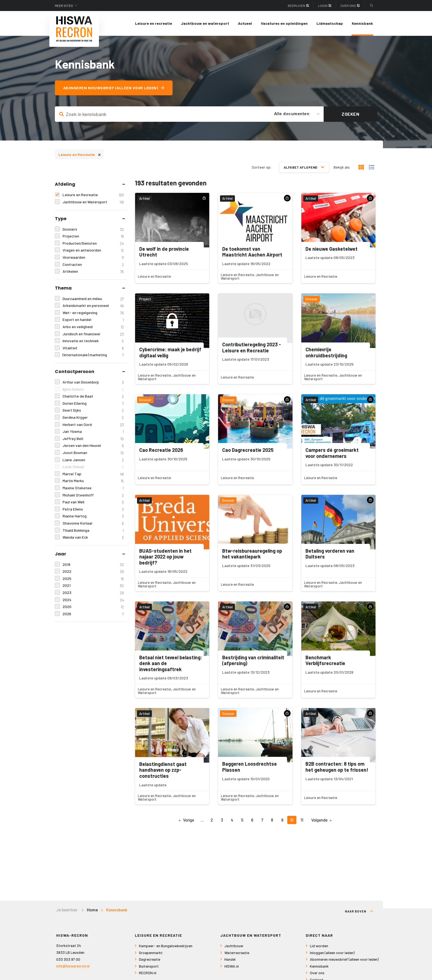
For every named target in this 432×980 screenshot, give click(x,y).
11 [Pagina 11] (302, 820)
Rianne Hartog (93, 516)
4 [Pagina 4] (232, 820)
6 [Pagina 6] (252, 820)
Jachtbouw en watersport (205, 23)
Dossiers (93, 229)
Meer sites (64, 6)
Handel (230, 959)
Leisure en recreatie (154, 23)
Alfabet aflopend (304, 167)
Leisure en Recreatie (80, 154)
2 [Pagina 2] (212, 820)
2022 (93, 572)
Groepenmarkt (151, 953)
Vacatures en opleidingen (284, 23)
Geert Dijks (93, 410)
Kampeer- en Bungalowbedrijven (166, 946)
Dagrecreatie (150, 959)
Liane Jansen (93, 460)
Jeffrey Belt (93, 439)
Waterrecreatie (237, 953)
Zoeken (350, 114)
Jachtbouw (234, 946)
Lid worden (319, 946)
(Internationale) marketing (93, 355)
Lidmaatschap (330, 23)
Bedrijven (298, 6)
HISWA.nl (232, 966)
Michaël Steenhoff (93, 495)
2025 (93, 579)
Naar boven (359, 911)
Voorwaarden (93, 257)
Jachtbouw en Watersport (93, 202)
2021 (93, 586)
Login (325, 6)
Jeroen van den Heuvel (93, 446)
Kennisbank (362, 23)
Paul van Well (93, 502)
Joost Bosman (93, 453)
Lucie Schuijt (93, 467)
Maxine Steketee (93, 488)
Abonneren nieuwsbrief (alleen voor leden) (114, 88)
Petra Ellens (93, 509)
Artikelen (93, 272)
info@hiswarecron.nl (73, 966)
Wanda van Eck (93, 537)
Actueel (245, 23)
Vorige (189, 820)
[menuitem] (154, 23)
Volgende (319, 820)
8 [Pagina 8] (272, 820)
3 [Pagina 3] (222, 820)
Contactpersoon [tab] (75, 372)
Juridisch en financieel (93, 334)
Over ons (350, 6)
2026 (93, 614)
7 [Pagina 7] (262, 820)
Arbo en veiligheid (93, 327)
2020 (93, 607)
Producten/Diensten (93, 243)
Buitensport (149, 966)
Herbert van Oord (93, 425)
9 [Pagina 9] (282, 820)
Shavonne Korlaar (93, 523)
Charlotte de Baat (93, 396)
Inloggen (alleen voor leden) (332, 953)
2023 (93, 593)
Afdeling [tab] (65, 184)
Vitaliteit (93, 348)
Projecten (93, 236)
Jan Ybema (93, 432)
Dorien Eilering (93, 403)
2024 (93, 600)
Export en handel (93, 320)
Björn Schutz (93, 389)
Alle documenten (292, 114)
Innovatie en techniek (93, 341)
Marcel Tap (93, 474)
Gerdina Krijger (93, 418)
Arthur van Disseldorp (93, 382)
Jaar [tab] (61, 554)
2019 (93, 565)
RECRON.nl (148, 973)
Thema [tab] (63, 288)
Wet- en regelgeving (93, 313)
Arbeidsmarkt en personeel (93, 306)
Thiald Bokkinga (93, 531)
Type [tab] (61, 219)
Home (92, 910)
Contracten (93, 265)
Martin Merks (93, 481)
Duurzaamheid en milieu (93, 299)
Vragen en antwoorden (93, 250)
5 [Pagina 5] (242, 820)
